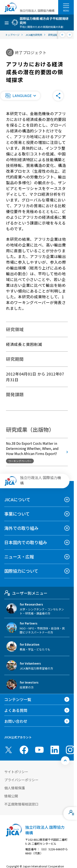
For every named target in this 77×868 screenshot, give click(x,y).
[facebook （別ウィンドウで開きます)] (24, 750)
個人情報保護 (15, 788)
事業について (17, 514)
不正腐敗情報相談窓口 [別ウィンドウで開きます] (21, 804)
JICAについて (17, 499)
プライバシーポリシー (21, 780)
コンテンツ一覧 (18, 699)
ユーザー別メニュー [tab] (26, 593)
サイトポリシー (16, 772)
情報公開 (11, 796)
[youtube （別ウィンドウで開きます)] (39, 750)
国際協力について (21, 571)
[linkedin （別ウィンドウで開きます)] (55, 750)
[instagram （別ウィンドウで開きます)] (70, 750)
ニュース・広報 (19, 557)
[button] (20, 96)
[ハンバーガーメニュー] (66, 6)
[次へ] (70, 35)
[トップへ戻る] (65, 761)
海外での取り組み (21, 528)
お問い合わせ (16, 721)
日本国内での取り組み (26, 542)
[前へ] (63, 35)
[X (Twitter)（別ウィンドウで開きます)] (9, 750)
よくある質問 (16, 710)
